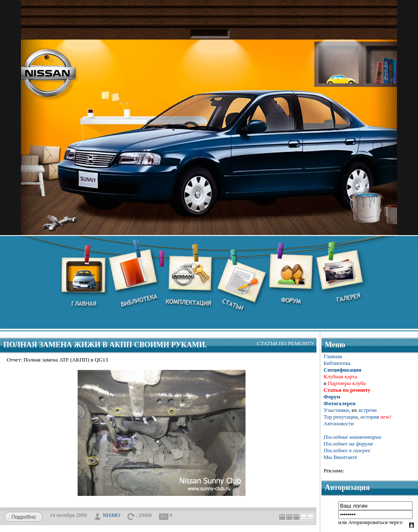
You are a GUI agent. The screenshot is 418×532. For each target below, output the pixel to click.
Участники (336, 410)
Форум (332, 397)
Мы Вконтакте (341, 457)
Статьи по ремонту (286, 343)
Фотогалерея (340, 403)
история (370, 417)
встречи (367, 410)
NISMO (111, 515)
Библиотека (337, 363)
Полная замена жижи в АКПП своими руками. (105, 345)
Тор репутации (341, 417)
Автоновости (339, 423)
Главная (333, 356)
